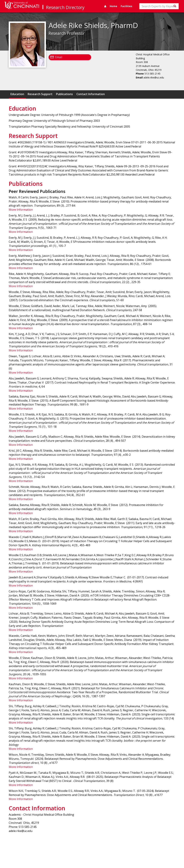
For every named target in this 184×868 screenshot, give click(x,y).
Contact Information (91, 94)
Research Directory (65, 7)
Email (59, 57)
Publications (64, 94)
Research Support (40, 94)
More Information (21, 210)
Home (113, 6)
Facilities (126, 6)
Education (17, 94)
